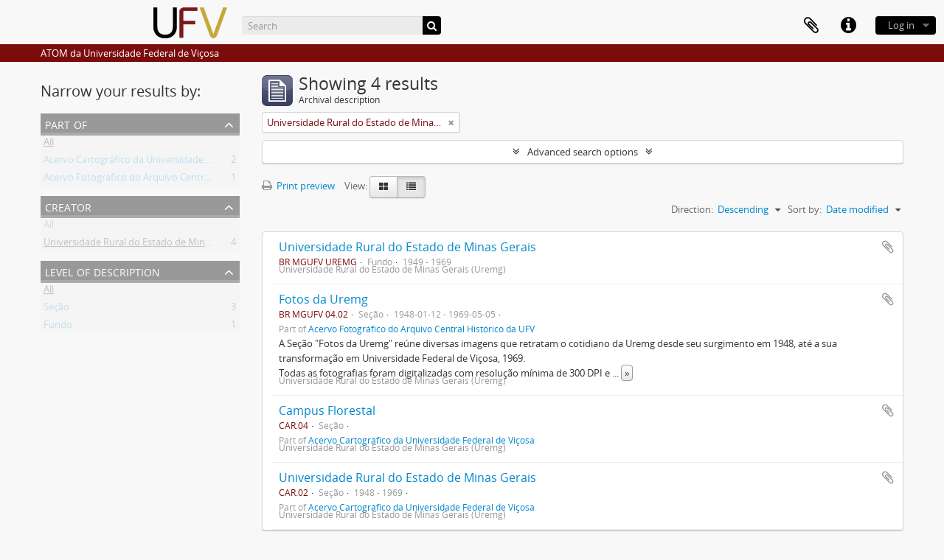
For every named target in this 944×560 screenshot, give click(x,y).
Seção (56, 309)
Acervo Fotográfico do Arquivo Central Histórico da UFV (165, 180)
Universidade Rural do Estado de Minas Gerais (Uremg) (163, 245)
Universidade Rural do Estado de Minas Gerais (407, 247)
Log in (901, 25)
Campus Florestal (327, 410)
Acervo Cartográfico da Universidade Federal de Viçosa (163, 162)
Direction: (692, 209)
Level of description (103, 271)
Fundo (58, 327)
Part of (66, 123)
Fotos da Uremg (323, 299)
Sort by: (805, 209)
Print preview (298, 186)
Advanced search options (583, 152)
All (49, 144)
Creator (68, 206)
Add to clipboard (888, 247)
